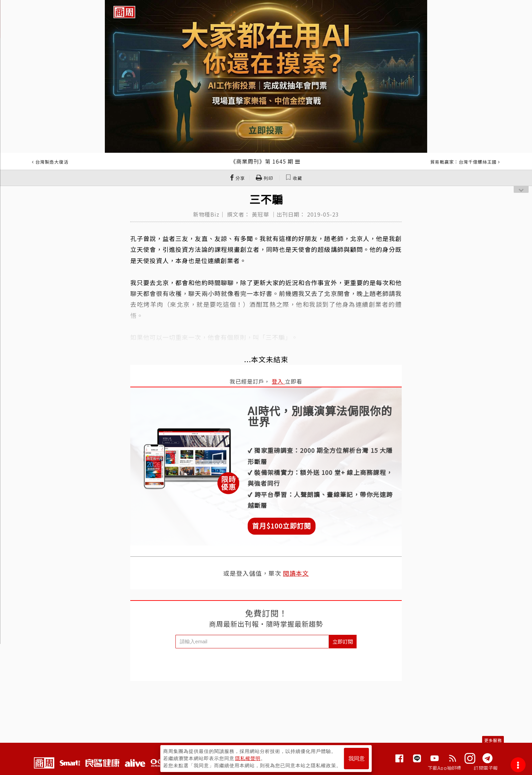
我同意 (357, 759)
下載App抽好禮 (445, 768)
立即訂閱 (343, 641)
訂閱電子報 (486, 768)
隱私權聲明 (248, 758)
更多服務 (493, 740)
